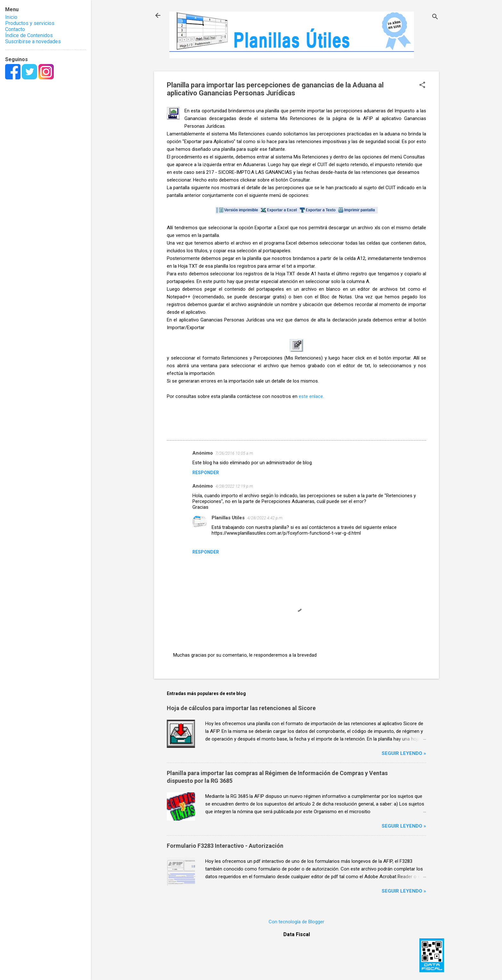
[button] (422, 85)
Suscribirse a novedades (33, 41)
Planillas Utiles (228, 518)
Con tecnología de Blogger (296, 922)
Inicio (11, 17)
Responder (206, 473)
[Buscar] (435, 17)
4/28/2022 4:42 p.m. (265, 518)
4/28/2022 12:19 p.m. (235, 486)
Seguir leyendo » (404, 753)
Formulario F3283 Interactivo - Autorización (225, 846)
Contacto (15, 29)
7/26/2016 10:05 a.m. (235, 453)
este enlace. (311, 396)
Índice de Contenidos (29, 35)
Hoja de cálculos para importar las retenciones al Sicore (241, 708)
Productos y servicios (30, 23)
